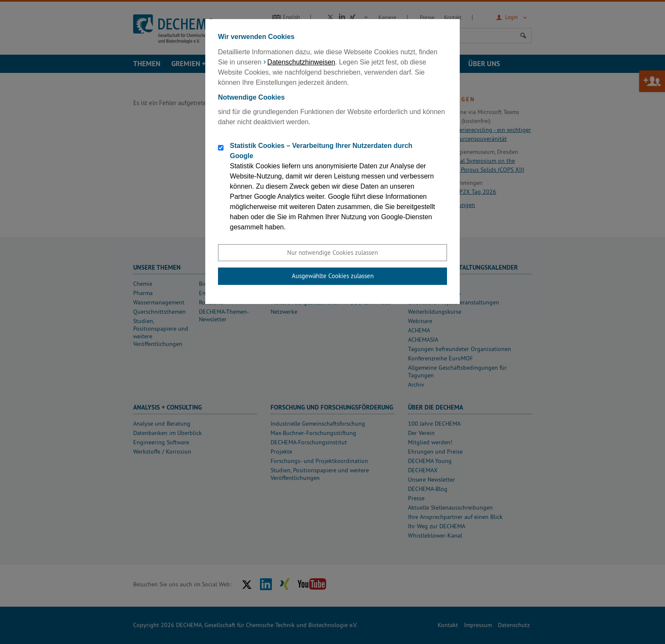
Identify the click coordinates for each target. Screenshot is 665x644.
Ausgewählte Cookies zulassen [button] (333, 276)
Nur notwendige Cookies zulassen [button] (332, 252)
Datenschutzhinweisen (301, 62)
